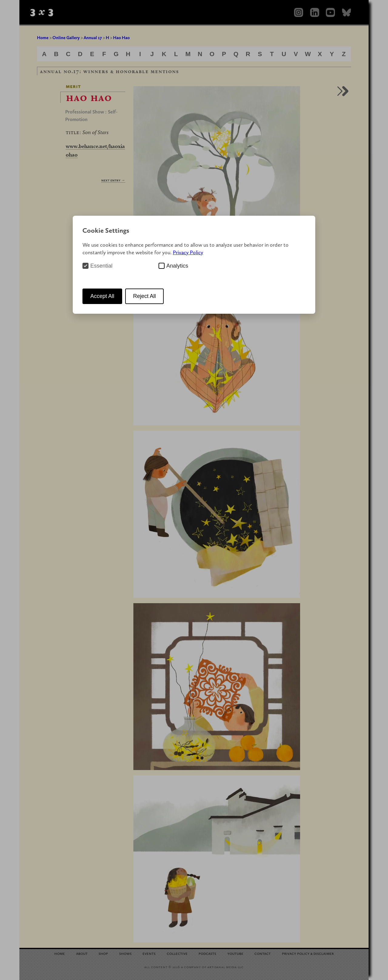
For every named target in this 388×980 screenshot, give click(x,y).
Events (149, 953)
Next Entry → (113, 180)
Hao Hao (121, 38)
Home (43, 38)
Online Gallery (66, 38)
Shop (103, 953)
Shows (125, 953)
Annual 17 (93, 38)
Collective (177, 953)
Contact (263, 953)
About (82, 953)
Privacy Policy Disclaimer (308, 953)
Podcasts (207, 953)
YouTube (235, 953)
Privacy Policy (188, 252)
